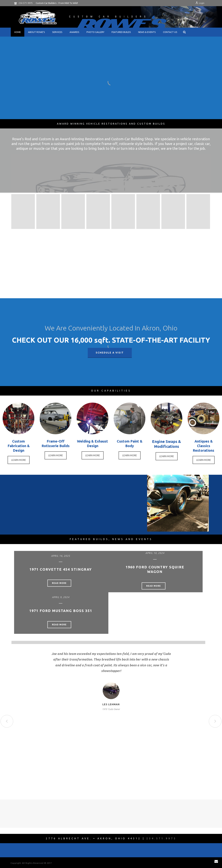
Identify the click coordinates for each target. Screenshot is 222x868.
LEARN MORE (19, 460)
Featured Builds (121, 32)
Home (18, 32)
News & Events (147, 32)
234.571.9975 (161, 838)
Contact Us (170, 32)
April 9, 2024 (61, 597)
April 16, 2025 (61, 556)
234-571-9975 (26, 3)
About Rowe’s (36, 32)
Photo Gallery (95, 32)
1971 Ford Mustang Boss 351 (61, 611)
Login (200, 3)
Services (57, 32)
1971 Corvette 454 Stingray (61, 569)
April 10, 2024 (155, 553)
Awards (74, 32)
